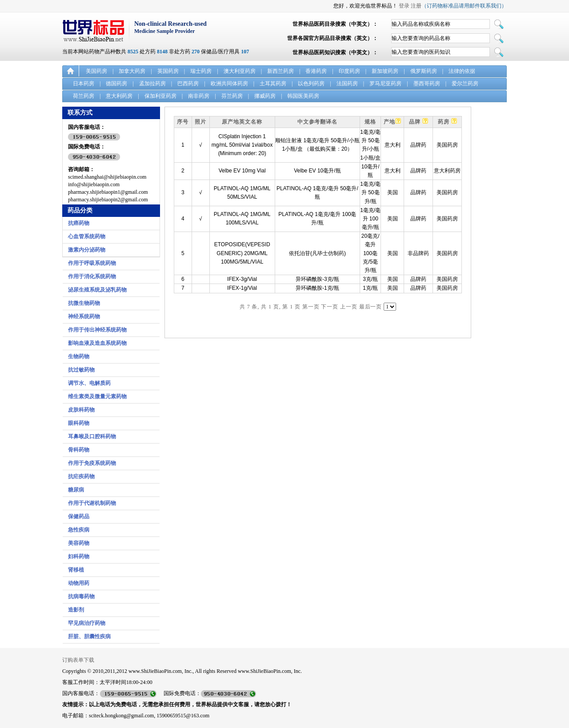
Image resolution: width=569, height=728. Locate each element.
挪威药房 (265, 96)
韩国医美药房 (303, 96)
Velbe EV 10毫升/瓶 (317, 171)
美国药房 (96, 71)
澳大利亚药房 (240, 71)
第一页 (311, 307)
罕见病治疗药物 (87, 623)
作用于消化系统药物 (92, 276)
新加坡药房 (385, 71)
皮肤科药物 (81, 410)
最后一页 (371, 307)
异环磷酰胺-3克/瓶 (317, 279)
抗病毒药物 (81, 596)
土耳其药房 (273, 84)
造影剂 (76, 610)
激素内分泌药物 (87, 250)
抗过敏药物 (81, 370)
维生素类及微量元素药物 (97, 396)
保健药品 (79, 516)
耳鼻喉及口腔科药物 (92, 436)
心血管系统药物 (87, 236)
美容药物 (79, 543)
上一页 (349, 307)
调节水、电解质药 (89, 383)
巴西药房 (188, 84)
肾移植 (76, 570)
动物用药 (79, 583)
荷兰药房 (84, 96)
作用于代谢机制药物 (92, 503)
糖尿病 (76, 490)
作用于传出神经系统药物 (97, 330)
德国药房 (116, 84)
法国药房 (347, 84)
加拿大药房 (132, 71)
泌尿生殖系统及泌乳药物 (97, 290)
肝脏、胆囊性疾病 (89, 636)
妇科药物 (79, 556)
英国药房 (168, 71)
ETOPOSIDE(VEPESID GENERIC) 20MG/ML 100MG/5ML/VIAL (242, 253)
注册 (416, 6)
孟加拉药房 (152, 84)
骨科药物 (79, 450)
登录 (404, 6)
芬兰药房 (232, 96)
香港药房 (316, 71)
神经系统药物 (84, 316)
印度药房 (349, 71)
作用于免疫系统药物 (92, 463)
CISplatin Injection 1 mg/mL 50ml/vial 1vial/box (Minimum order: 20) (242, 145)
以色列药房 (311, 84)
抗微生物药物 (84, 303)
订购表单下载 (78, 660)
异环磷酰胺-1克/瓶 (317, 288)
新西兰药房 (280, 71)
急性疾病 (79, 530)
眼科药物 (79, 423)
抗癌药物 (79, 223)
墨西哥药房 (427, 84)
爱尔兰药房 (465, 84)
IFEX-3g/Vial (242, 279)
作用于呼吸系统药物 (92, 263)
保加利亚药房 (160, 96)
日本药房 (84, 84)
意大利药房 (119, 96)
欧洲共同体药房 (229, 84)
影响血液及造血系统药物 (97, 343)
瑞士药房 (201, 71)
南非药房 (199, 96)
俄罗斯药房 (424, 71)
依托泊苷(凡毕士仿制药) (317, 253)
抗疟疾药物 (81, 476)
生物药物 (79, 356)
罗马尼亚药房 (385, 84)
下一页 (330, 307)
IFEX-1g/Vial (242, 288)
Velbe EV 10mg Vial (242, 171)
